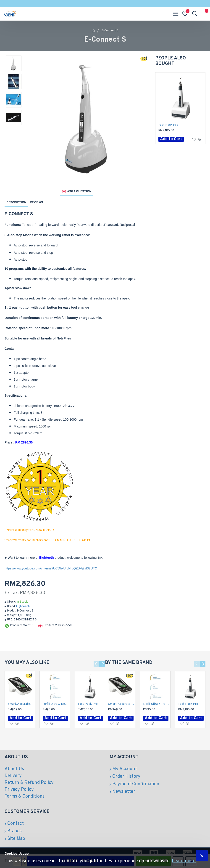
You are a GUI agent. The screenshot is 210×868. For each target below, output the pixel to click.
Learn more (184, 861)
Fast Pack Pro (168, 125)
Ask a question (79, 192)
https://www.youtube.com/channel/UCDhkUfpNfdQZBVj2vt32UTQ (51, 568)
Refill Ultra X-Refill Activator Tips (56, 704)
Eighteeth (23, 606)
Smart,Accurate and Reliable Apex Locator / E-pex (21, 704)
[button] (96, 664)
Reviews (36, 203)
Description (16, 203)
